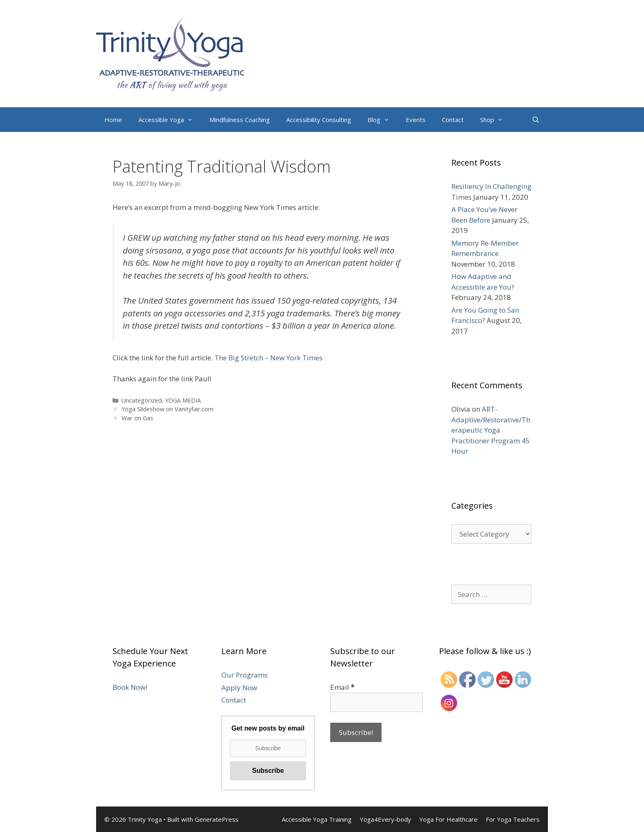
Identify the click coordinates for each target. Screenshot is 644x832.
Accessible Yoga (170, 120)
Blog (383, 120)
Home (113, 120)
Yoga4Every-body (385, 819)
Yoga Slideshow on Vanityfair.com (168, 409)
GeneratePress (217, 819)
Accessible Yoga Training (317, 819)
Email (342, 687)
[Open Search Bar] (536, 120)
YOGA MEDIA (183, 400)
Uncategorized (142, 400)
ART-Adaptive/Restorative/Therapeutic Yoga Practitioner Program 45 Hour (491, 430)
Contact (453, 120)
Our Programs (245, 675)
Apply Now (239, 688)
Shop (496, 120)
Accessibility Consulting (319, 120)
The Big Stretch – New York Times (268, 358)
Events (416, 120)
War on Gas (137, 418)
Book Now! (130, 687)
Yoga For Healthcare (448, 819)
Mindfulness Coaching (240, 120)
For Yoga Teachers (513, 819)
